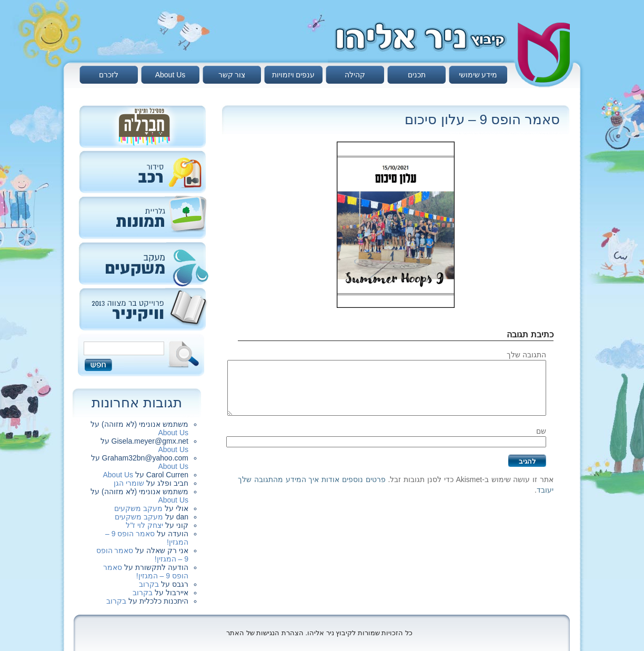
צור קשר (232, 75)
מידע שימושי (478, 75)
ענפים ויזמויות (294, 75)
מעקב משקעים (138, 508)
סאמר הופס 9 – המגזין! (146, 572)
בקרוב (149, 584)
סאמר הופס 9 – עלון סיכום (482, 119)
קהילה (355, 75)
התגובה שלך (526, 355)
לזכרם (109, 75)
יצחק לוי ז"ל (144, 525)
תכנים (417, 75)
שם (541, 431)
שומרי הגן (129, 483)
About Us (170, 75)
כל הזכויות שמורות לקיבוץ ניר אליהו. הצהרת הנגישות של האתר (319, 633)
